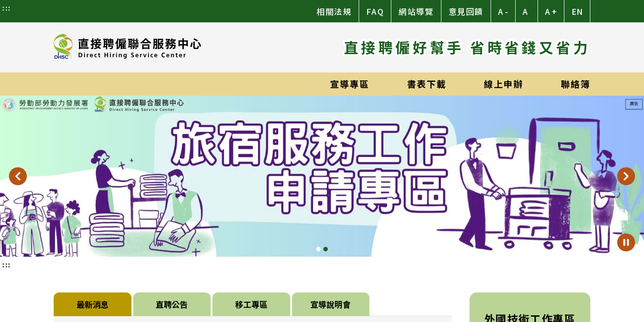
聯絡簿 (576, 84)
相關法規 (334, 11)
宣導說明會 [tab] (330, 304)
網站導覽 (416, 11)
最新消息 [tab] (93, 304)
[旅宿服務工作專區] (322, 176)
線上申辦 (504, 84)
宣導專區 (350, 84)
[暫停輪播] (626, 242)
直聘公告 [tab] (172, 304)
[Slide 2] (326, 249)
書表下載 (427, 84)
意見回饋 (466, 11)
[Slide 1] (318, 249)
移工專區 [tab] (251, 304)
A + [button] (551, 11)
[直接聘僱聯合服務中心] (127, 47)
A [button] (525, 11)
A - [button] (503, 11)
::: (7, 8)
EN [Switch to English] (577, 11)
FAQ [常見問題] (375, 11)
